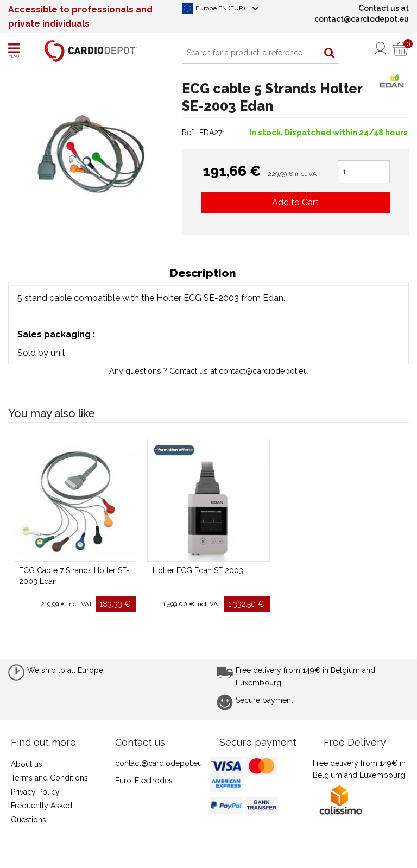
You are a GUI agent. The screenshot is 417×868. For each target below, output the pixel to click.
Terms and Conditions (49, 778)
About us (27, 764)
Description (203, 273)
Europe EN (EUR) (220, 8)
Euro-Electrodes (144, 781)
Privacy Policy (35, 792)
